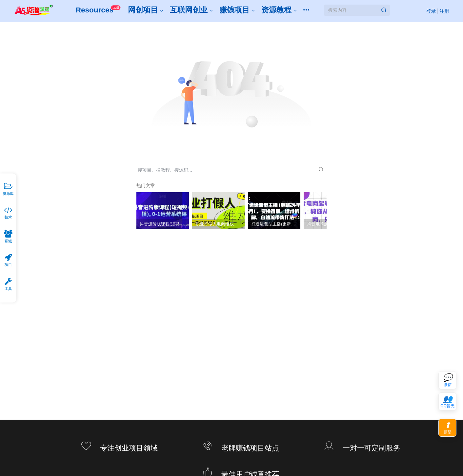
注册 (443, 12)
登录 (430, 12)
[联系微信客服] (447, 380)
